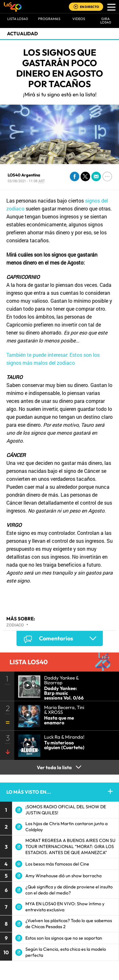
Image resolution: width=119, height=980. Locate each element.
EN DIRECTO (89, 7)
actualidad (22, 34)
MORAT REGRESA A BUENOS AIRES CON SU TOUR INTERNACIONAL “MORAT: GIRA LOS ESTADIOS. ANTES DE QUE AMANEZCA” (70, 846)
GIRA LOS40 (106, 21)
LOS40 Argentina (24, 175)
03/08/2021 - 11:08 (26, 181)
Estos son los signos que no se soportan (64, 938)
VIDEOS (79, 19)
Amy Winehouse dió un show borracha (63, 876)
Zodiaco (15, 625)
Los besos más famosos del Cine (57, 864)
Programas (49, 19)
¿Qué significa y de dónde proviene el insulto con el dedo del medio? (69, 890)
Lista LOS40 (18, 19)
